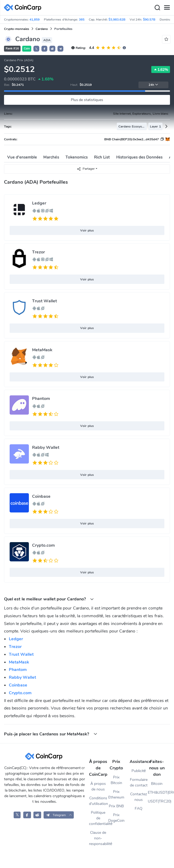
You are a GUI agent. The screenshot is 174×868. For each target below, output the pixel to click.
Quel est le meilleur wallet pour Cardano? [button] (49, 599)
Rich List (102, 157)
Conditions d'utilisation (98, 801)
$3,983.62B (117, 20)
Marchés (51, 157)
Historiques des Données (140, 157)
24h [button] (153, 85)
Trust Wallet (45, 301)
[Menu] (167, 8)
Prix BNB (116, 806)
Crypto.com (43, 545)
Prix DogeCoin (116, 818)
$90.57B (149, 20)
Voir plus (87, 230)
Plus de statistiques (87, 100)
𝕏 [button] (36, 49)
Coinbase (41, 496)
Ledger (39, 203)
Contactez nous (139, 797)
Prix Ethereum (116, 794)
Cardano (42, 29)
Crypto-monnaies (17, 29)
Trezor (38, 252)
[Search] (157, 8)
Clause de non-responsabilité (98, 838)
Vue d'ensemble (22, 157)
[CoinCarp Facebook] (27, 815)
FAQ (139, 809)
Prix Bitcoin (116, 780)
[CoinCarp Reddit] (37, 815)
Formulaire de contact (139, 782)
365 (82, 20)
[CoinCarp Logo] (24, 8)
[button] (44, 49)
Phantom (41, 399)
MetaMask (42, 350)
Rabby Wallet (46, 447)
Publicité (139, 771)
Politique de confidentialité (98, 818)
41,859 (34, 20)
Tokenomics (77, 157)
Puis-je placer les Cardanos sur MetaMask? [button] (51, 734)
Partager (86, 169)
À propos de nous (98, 786)
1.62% (161, 70)
